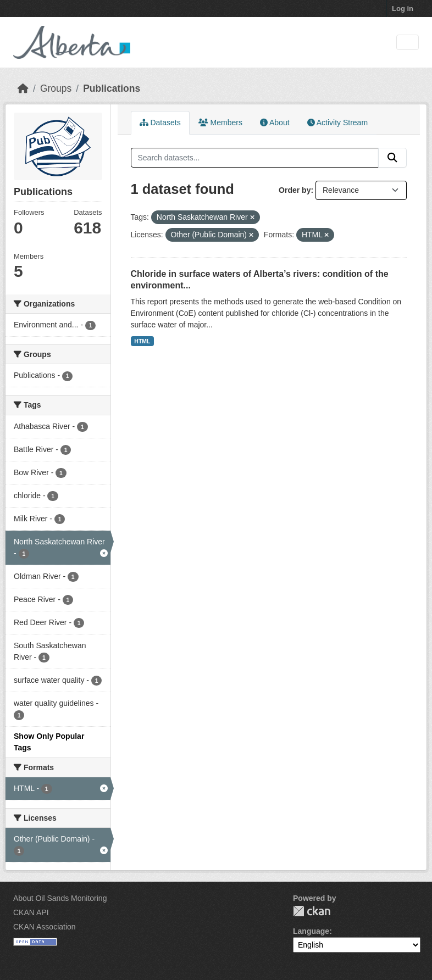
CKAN (312, 911)
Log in (403, 9)
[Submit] (392, 158)
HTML (142, 341)
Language (311, 931)
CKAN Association (45, 927)
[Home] (23, 88)
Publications (112, 88)
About (275, 122)
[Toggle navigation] (408, 43)
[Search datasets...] (255, 158)
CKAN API (31, 912)
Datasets (160, 122)
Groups (56, 88)
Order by (295, 190)
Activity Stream (337, 122)
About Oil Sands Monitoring (60, 898)
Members (220, 122)
